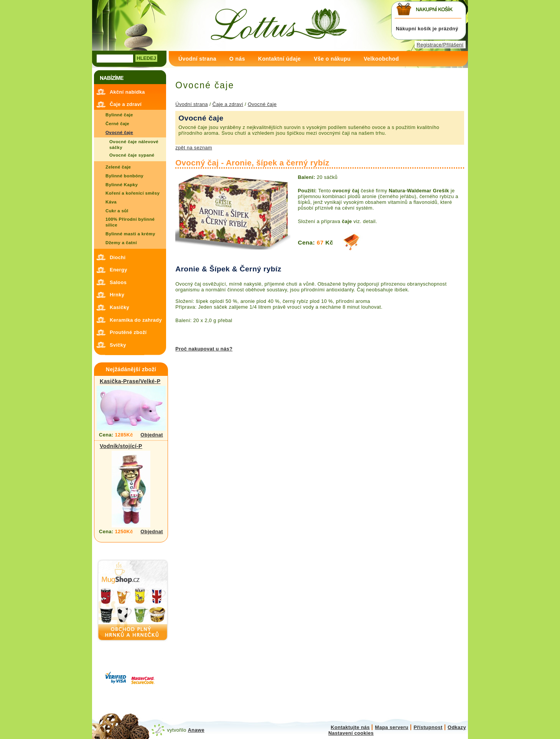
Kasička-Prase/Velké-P (130, 381)
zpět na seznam (194, 148)
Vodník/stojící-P (121, 446)
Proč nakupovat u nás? (204, 349)
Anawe (196, 730)
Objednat (152, 435)
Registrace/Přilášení (440, 45)
